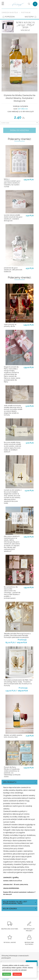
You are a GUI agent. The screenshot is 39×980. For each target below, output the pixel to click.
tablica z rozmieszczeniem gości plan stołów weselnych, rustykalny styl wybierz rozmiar (12, 183)
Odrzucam (17, 974)
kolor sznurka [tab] (10, 909)
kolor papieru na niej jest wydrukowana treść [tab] (15, 903)
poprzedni (10, 17)
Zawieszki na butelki (10, 13)
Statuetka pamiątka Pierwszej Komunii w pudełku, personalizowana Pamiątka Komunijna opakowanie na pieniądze (17, 635)
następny (29, 17)
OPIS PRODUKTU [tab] (10, 782)
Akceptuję (7, 974)
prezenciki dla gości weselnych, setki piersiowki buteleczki (13, 270)
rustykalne (26, 13)
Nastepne (36, 65)
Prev (3, 65)
